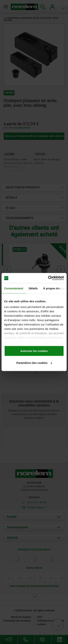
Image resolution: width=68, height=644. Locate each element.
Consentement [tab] (14, 288)
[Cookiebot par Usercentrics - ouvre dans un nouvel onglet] (48, 278)
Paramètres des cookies (34, 363)
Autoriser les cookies (34, 351)
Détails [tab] (33, 288)
